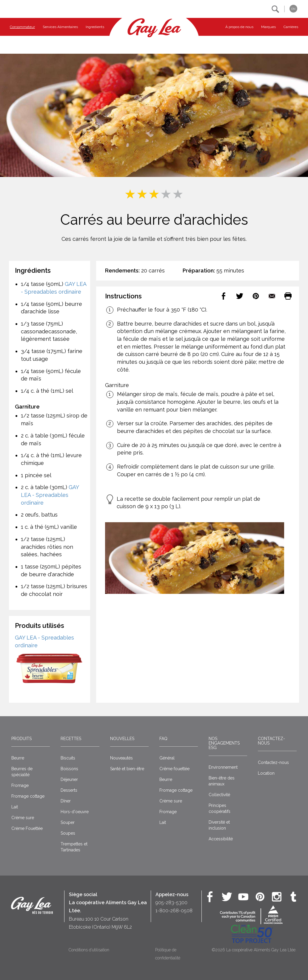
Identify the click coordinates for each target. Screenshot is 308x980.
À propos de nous (239, 27)
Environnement (223, 767)
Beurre (18, 758)
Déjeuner (69, 779)
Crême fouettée (174, 769)
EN (293, 9)
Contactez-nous (271, 741)
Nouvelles (122, 739)
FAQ (163, 739)
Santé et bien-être (127, 769)
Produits (21, 739)
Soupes (68, 833)
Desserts (69, 790)
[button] (275, 9)
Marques (268, 27)
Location (266, 773)
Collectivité (219, 795)
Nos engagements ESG (224, 743)
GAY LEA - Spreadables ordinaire (50, 495)
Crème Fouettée (27, 828)
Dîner (66, 801)
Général (167, 758)
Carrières (291, 27)
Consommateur (22, 27)
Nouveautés (121, 758)
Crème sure (23, 818)
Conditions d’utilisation (89, 950)
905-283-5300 (171, 903)
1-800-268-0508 (174, 911)
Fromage (20, 785)
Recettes (71, 739)
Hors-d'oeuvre (75, 812)
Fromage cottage (28, 796)
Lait (15, 807)
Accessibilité (221, 839)
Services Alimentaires (60, 27)
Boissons (69, 769)
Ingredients (95, 27)
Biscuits (68, 758)
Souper (68, 822)
